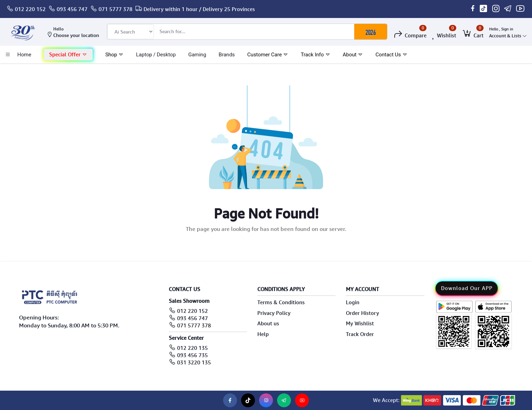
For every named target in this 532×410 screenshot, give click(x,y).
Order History (363, 313)
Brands (227, 55)
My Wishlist (360, 324)
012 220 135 (192, 348)
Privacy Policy (274, 313)
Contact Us (391, 55)
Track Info (315, 55)
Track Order (360, 334)
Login (353, 302)
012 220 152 (30, 9)
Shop (114, 55)
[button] (68, 55)
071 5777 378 (116, 9)
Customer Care (268, 55)
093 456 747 (72, 9)
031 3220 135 (194, 363)
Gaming (197, 55)
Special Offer (68, 55)
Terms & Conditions (281, 302)
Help (263, 334)
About (353, 55)
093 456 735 (192, 355)
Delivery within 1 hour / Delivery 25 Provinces (199, 9)
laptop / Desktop (156, 55)
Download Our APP (467, 288)
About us (268, 324)
